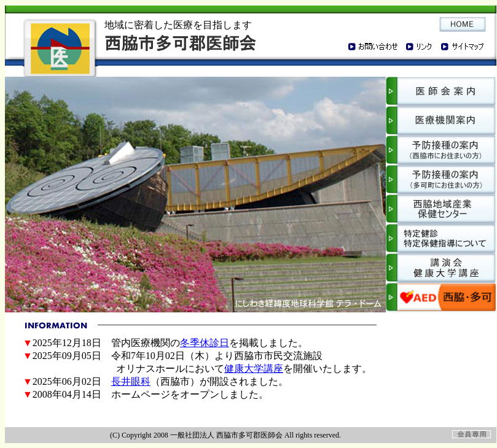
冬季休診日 (205, 343)
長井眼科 (131, 381)
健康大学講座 (254, 369)
